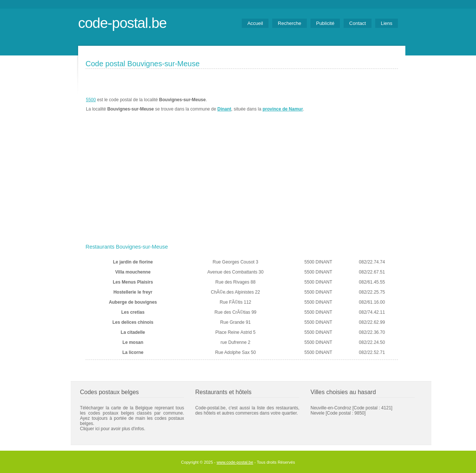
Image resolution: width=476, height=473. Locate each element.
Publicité (325, 23)
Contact (358, 23)
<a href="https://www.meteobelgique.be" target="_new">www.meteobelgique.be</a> (356, 105)
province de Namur (283, 109)
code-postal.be (122, 23)
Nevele (317, 413)
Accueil (255, 23)
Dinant (224, 109)
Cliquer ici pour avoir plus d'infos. (113, 429)
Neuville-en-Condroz (331, 408)
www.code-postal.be (235, 462)
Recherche (290, 23)
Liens (387, 23)
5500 (91, 100)
